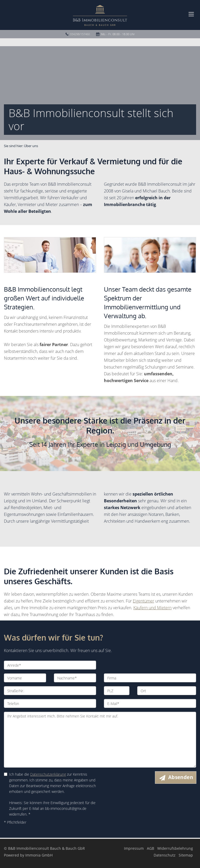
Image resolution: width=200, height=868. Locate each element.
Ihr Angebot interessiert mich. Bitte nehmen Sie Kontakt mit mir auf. (100, 740)
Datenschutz (165, 855)
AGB (151, 848)
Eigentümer (143, 601)
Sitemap (186, 855)
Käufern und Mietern (152, 608)
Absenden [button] (181, 777)
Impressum (134, 848)
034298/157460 (80, 34)
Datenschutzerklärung (48, 774)
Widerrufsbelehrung (175, 848)
